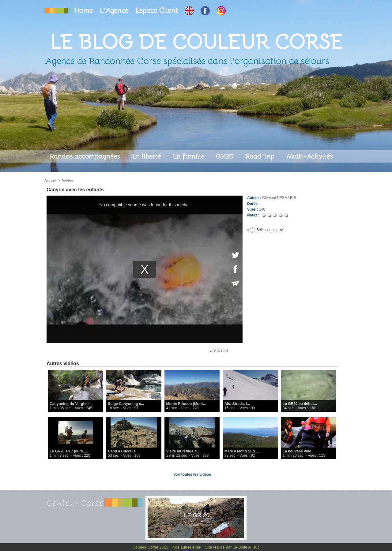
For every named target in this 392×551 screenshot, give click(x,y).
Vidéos (68, 180)
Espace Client (157, 11)
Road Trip (261, 156)
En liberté (147, 156)
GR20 (226, 156)
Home (85, 11)
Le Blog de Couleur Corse (196, 42)
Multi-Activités (309, 156)
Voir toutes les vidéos (192, 474)
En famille (189, 156)
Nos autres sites (187, 547)
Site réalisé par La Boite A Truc (232, 547)
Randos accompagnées (86, 156)
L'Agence (115, 11)
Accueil (50, 180)
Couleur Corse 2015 (151, 547)
